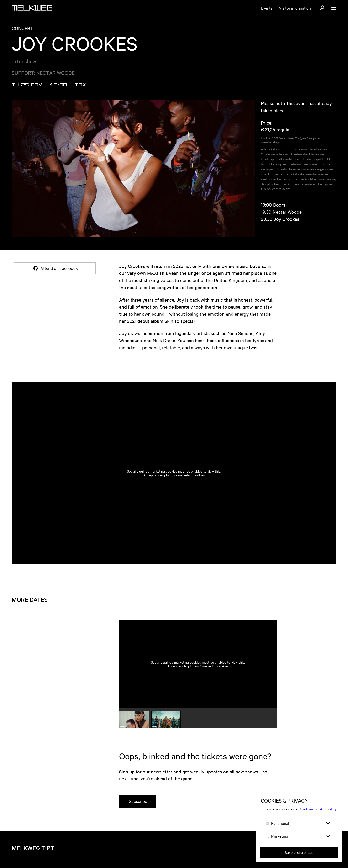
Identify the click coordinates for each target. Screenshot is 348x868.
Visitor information (295, 8)
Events (267, 8)
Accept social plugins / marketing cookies (174, 475)
